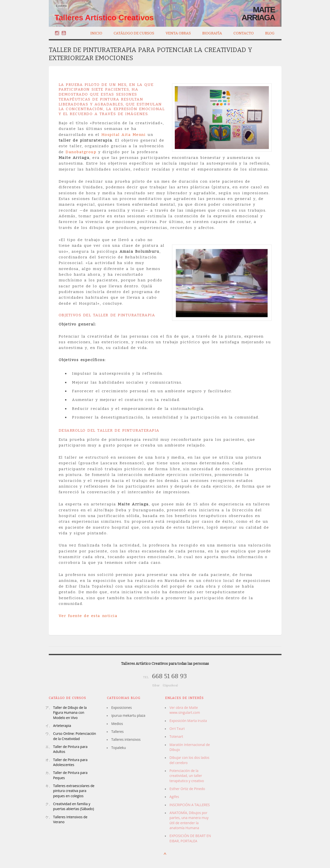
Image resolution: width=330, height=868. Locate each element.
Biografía (212, 33)
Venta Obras (178, 33)
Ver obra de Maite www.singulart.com (185, 710)
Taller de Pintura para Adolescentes (70, 762)
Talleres (118, 732)
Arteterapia (62, 726)
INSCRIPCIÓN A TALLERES (190, 805)
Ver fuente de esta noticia (88, 616)
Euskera (62, 6)
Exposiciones (122, 707)
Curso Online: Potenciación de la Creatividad (75, 736)
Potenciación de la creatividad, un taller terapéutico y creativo (187, 776)
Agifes (174, 797)
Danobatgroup (81, 152)
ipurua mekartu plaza (128, 715)
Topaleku (119, 748)
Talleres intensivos (126, 739)
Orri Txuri (177, 729)
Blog (270, 33)
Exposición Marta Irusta (188, 721)
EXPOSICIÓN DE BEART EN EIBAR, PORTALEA (190, 838)
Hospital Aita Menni (124, 135)
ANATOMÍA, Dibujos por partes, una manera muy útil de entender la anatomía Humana (189, 820)
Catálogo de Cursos (134, 33)
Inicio (96, 33)
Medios (117, 724)
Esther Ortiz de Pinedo (187, 789)
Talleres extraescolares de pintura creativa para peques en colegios (74, 791)
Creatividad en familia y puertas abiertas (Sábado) (74, 806)
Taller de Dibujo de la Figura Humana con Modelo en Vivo (70, 713)
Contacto (244, 33)
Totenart (176, 736)
